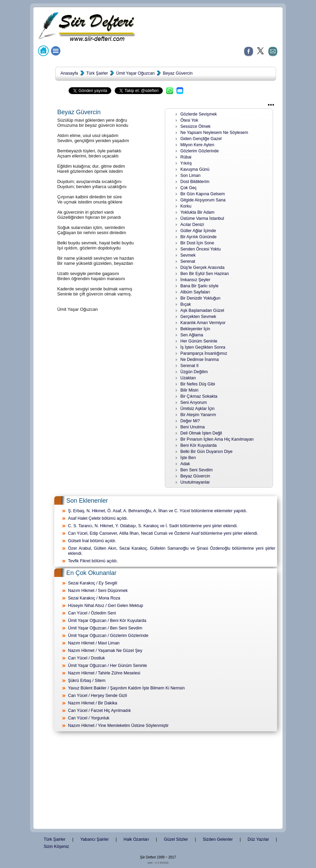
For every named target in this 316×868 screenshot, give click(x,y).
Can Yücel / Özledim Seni (92, 613)
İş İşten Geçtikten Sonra (203, 347)
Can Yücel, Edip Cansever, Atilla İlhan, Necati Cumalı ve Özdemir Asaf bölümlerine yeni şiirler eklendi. (163, 533)
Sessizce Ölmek (196, 126)
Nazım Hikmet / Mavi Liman (94, 643)
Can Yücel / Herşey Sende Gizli (97, 696)
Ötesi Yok (189, 120)
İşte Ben (188, 458)
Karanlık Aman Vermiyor (203, 323)
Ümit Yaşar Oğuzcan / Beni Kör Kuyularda (107, 621)
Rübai (186, 157)
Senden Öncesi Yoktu (201, 249)
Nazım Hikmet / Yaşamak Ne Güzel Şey (105, 651)
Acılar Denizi (192, 225)
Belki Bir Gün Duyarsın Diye (207, 452)
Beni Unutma (193, 427)
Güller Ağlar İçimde (198, 231)
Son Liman (191, 176)
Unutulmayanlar (195, 482)
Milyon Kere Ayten (197, 145)
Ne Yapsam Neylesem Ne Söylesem (214, 133)
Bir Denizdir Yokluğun (200, 298)
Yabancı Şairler (94, 839)
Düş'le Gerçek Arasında (203, 268)
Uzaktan (188, 378)
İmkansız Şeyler (196, 280)
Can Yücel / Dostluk (86, 658)
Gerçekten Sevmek (198, 317)
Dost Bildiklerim (195, 182)
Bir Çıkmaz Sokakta (199, 396)
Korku (186, 206)
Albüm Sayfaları (195, 292)
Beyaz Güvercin (178, 73)
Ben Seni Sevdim (197, 470)
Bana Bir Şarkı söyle (200, 286)
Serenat (188, 261)
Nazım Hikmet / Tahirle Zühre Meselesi (104, 673)
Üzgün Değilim (194, 372)
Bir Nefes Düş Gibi (198, 384)
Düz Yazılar (258, 839)
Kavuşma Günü (195, 169)
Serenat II (190, 366)
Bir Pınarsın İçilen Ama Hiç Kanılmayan (217, 439)
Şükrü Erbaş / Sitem (87, 681)
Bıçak (186, 304)
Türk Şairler (97, 73)
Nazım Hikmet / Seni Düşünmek (98, 591)
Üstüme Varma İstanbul (202, 218)
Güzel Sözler (176, 839)
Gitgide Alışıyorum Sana (203, 200)
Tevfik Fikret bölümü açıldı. (93, 561)
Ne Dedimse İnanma (200, 360)
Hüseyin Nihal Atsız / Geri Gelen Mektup (105, 606)
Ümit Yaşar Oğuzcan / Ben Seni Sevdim (105, 628)
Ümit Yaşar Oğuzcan (135, 73)
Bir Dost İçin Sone (197, 243)
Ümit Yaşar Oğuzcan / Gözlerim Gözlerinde (108, 636)
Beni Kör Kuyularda (199, 445)
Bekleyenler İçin (195, 329)
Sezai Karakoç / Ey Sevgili (92, 583)
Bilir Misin (190, 390)
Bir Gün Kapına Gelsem (203, 194)
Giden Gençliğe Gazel (201, 139)
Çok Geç (189, 188)
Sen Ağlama (192, 335)
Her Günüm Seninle (199, 341)
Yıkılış (186, 163)
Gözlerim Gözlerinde (200, 151)
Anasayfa (69, 73)
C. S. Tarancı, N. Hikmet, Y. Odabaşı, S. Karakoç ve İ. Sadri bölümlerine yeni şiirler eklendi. (153, 526)
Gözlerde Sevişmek (199, 114)
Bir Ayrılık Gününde (199, 237)
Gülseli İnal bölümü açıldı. (92, 541)
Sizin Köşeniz (56, 847)
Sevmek (188, 255)
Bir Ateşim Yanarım (198, 415)
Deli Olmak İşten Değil (201, 433)
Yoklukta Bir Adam (198, 212)
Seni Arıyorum (194, 402)
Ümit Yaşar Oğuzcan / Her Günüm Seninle (107, 666)
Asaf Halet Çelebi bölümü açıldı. (98, 518)
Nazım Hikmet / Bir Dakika (92, 703)
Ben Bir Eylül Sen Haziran (205, 274)
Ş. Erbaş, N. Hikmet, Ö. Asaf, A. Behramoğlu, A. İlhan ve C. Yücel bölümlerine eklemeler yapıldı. (157, 511)
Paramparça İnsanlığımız (204, 353)
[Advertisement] (158, 781)
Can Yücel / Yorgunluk (89, 718)
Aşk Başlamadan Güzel (202, 310)
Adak (185, 464)
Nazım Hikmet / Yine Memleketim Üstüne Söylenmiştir (118, 726)
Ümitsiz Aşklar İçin (198, 409)
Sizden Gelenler (218, 839)
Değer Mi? (190, 421)
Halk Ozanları (136, 839)
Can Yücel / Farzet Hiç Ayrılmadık (99, 711)
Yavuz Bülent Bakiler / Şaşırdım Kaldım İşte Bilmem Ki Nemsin (126, 688)
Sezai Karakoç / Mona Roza (94, 598)
